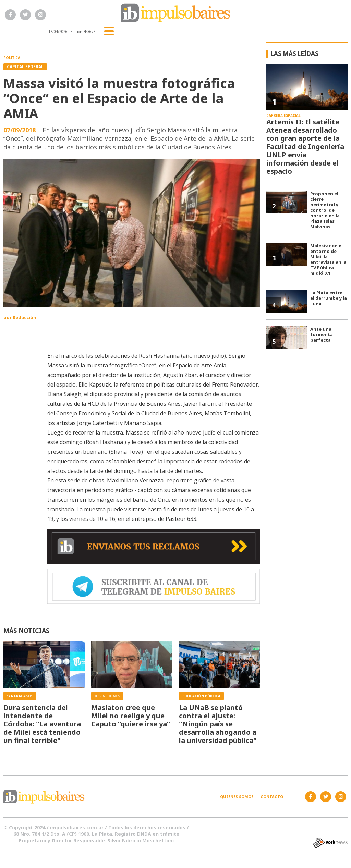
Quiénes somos (237, 797)
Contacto (272, 797)
